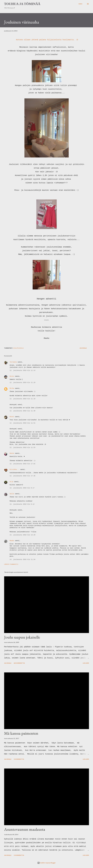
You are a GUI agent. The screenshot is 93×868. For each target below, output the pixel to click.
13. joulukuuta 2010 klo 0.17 (22, 488)
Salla (12, 494)
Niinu (12, 376)
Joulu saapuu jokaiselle (22, 637)
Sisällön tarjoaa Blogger (46, 863)
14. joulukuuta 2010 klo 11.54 (22, 560)
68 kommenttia (19, 663)
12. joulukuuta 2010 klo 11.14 (22, 370)
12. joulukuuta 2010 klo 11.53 (22, 448)
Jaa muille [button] (83, 348)
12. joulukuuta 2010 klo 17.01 (22, 464)
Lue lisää (86, 663)
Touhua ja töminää (22, 4)
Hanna (12, 453)
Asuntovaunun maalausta (25, 829)
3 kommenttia (19, 759)
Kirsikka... (15, 470)
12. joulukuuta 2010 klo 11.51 (22, 423)
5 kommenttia (19, 855)
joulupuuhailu (18, 348)
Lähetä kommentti (11, 564)
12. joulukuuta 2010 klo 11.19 (22, 383)
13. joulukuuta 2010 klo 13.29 (22, 535)
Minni (12, 417)
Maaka (12, 541)
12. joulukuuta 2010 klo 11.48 (22, 411)
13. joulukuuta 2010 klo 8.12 (22, 504)
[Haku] (80, 4)
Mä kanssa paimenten (21, 733)
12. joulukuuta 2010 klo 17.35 (22, 476)
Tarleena (13, 362)
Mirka (12, 388)
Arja (11, 482)
